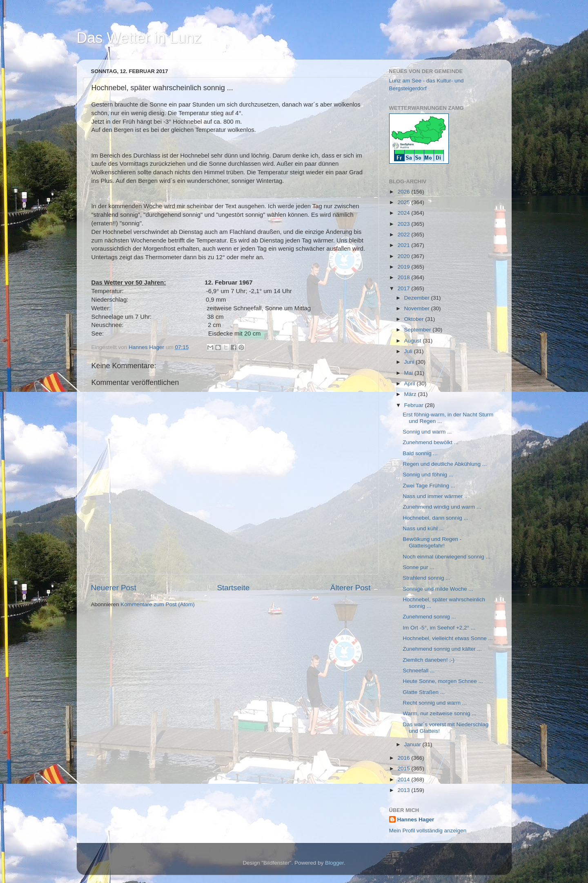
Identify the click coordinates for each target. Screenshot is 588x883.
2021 (404, 245)
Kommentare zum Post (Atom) (158, 604)
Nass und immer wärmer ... (436, 496)
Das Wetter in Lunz (139, 38)
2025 (404, 202)
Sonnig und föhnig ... (428, 475)
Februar (415, 405)
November (418, 308)
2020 (404, 256)
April (411, 384)
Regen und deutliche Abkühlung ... (445, 464)
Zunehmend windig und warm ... (442, 507)
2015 (404, 768)
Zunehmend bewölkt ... (431, 442)
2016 (404, 758)
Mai (410, 373)
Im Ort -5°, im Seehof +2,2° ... (439, 628)
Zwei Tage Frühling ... (429, 486)
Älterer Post (351, 588)
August (414, 341)
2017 (404, 288)
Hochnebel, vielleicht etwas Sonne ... (448, 638)
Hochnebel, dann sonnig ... (435, 518)
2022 (404, 235)
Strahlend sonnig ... (426, 578)
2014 (404, 780)
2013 (404, 790)
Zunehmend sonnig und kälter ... (442, 649)
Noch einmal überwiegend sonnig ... (447, 557)
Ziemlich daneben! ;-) (429, 660)
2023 (404, 224)
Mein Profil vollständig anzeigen (428, 831)
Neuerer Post (114, 588)
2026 (404, 192)
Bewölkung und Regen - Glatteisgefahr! (432, 542)
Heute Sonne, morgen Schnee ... (443, 681)
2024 (404, 213)
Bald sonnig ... (420, 453)
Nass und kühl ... (423, 528)
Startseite (233, 588)
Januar (413, 744)
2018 (404, 277)
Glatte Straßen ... (424, 692)
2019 (404, 267)
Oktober (415, 319)
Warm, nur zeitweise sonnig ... (439, 713)
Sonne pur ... (418, 567)
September (419, 330)
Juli (409, 351)
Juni (410, 362)
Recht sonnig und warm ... (435, 703)
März (411, 394)
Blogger (334, 863)
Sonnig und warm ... (427, 432)
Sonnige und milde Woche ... (438, 589)
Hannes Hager (416, 820)
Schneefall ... (419, 671)
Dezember (418, 298)
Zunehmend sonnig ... (429, 617)
